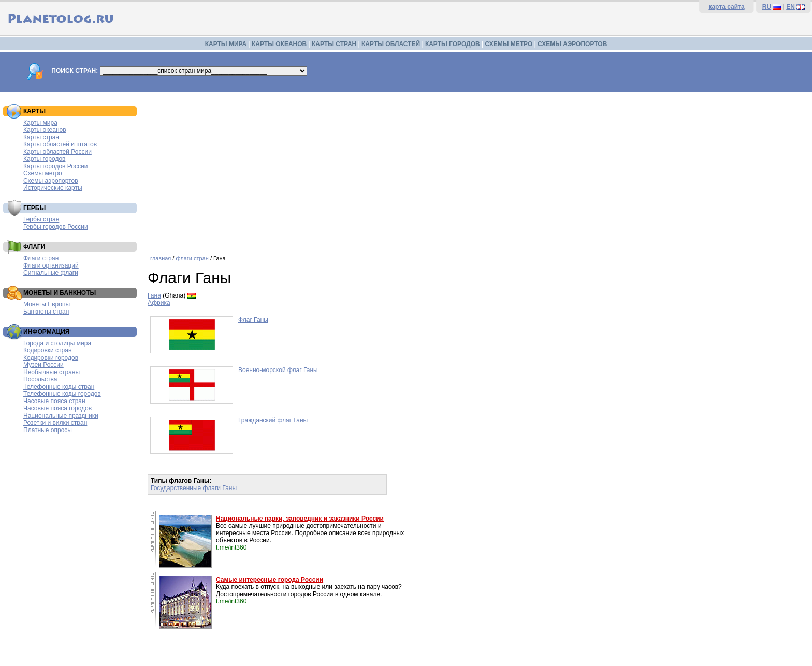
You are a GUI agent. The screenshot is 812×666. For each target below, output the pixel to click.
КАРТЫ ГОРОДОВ (453, 44)
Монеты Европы (47, 304)
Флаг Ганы (253, 320)
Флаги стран (41, 258)
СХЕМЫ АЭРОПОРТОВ (572, 44)
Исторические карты (53, 188)
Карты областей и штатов (60, 144)
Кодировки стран (48, 350)
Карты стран (41, 137)
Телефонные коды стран (59, 387)
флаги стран (192, 258)
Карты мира (40, 123)
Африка (159, 303)
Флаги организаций (51, 265)
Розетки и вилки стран (55, 423)
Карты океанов (45, 130)
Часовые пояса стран (54, 401)
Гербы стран (41, 219)
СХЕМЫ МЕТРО (509, 44)
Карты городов (44, 159)
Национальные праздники (61, 416)
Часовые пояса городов (57, 408)
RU (767, 7)
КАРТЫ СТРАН (334, 44)
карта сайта (726, 7)
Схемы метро (43, 173)
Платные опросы (48, 430)
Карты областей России (57, 152)
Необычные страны (52, 372)
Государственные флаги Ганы (194, 488)
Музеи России (44, 365)
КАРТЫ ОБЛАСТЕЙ (391, 44)
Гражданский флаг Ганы (273, 420)
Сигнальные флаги (51, 273)
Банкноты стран (46, 312)
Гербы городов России (56, 227)
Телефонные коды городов (62, 394)
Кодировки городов (51, 358)
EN (791, 7)
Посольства (40, 379)
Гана (154, 295)
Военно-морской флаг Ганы (278, 370)
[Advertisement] (477, 170)
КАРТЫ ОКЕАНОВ (279, 44)
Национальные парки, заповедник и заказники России (300, 519)
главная (161, 258)
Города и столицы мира (57, 343)
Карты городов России (55, 166)
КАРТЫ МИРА (226, 44)
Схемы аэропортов (51, 181)
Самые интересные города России (270, 580)
